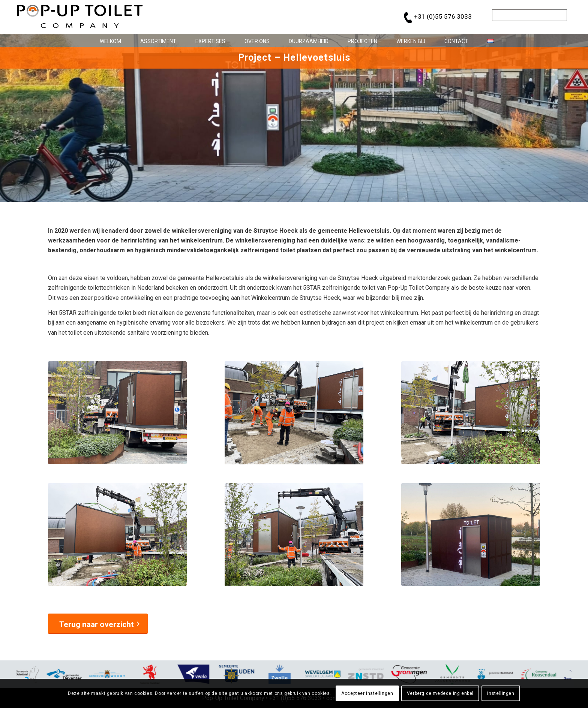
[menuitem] (108, 40)
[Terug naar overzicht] (98, 624)
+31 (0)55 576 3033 (443, 16)
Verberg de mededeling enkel (440, 693)
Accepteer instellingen (367, 693)
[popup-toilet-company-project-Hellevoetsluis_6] (471, 534)
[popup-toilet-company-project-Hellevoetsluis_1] (117, 413)
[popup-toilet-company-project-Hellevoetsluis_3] (471, 413)
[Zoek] (529, 15)
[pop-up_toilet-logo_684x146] (80, 17)
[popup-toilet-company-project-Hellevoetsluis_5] (294, 535)
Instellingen (501, 693)
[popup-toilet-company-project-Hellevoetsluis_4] (117, 534)
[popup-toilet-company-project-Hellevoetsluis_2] (294, 413)
